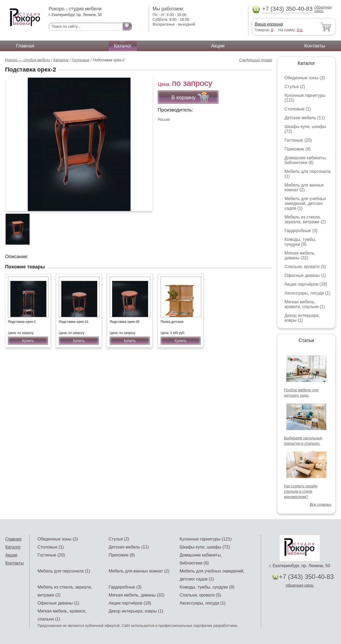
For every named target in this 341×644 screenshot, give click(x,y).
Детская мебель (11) (305, 118)
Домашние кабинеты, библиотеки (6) (306, 160)
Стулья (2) (295, 87)
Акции (218, 46)
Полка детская (172, 322)
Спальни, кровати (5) (305, 267)
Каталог (123, 46)
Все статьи (321, 504)
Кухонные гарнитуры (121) (206, 539)
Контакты (315, 46)
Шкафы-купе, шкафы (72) (205, 547)
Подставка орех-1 (22, 322)
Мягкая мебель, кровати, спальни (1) (305, 304)
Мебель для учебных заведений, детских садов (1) (305, 203)
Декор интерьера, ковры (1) (302, 318)
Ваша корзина (269, 24)
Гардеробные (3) (301, 231)
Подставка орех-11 (74, 322)
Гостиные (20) (298, 140)
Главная (25, 46)
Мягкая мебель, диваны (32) (300, 255)
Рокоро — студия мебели (28, 60)
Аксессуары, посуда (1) (307, 293)
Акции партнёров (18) (306, 284)
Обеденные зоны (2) (305, 78)
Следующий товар (255, 60)
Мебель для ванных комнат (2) (304, 187)
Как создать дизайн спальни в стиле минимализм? (301, 491)
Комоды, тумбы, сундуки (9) (300, 242)
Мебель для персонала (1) (64, 571)
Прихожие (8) (298, 149)
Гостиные (81, 60)
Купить (28, 341)
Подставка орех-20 (125, 322)
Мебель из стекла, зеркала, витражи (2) (305, 219)
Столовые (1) (298, 109)
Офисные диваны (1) (305, 275)
